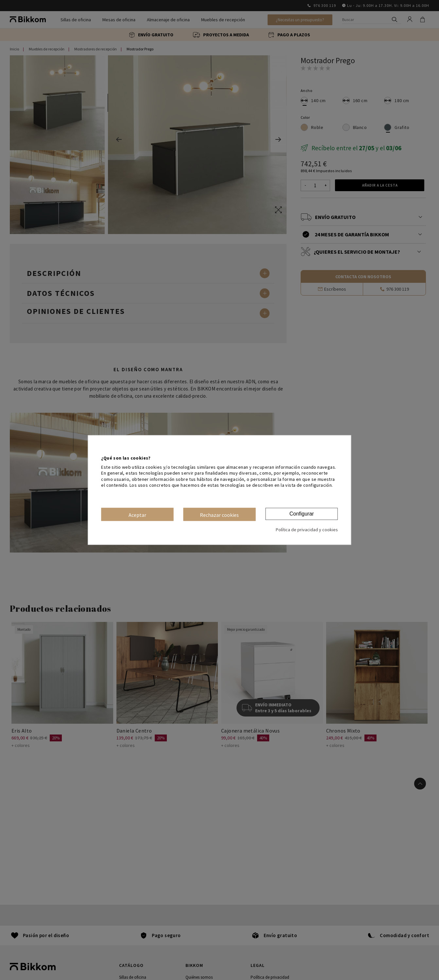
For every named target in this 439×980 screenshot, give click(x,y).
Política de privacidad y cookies (307, 530)
